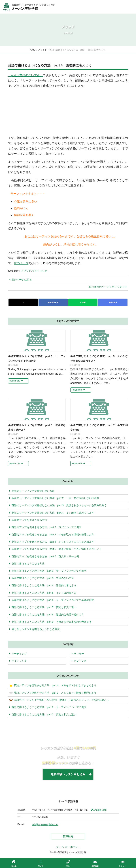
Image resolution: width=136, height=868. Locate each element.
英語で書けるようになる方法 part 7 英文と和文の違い (43, 607)
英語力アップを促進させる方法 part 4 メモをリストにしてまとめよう (52, 542)
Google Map (99, 810)
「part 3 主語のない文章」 (25, 75)
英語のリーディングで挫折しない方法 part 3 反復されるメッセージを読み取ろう (58, 505)
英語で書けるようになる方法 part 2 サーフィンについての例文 (48, 571)
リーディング (19, 654)
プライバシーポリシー (68, 847)
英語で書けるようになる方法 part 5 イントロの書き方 (43, 593)
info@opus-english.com (45, 824)
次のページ (21, 263)
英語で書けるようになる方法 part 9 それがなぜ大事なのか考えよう (50, 622)
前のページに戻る (22, 280)
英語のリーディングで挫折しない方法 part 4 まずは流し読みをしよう (52, 513)
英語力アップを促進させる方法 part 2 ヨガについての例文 (45, 527)
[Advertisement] (35, 111)
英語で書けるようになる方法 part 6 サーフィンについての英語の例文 (52, 600)
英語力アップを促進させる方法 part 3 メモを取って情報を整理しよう (52, 534)
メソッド (26, 271)
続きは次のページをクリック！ (107, 287)
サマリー (79, 654)
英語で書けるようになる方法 (27, 564)
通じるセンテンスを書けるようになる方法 (35, 629)
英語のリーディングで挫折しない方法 (32, 491)
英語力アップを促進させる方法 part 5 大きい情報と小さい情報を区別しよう (56, 549)
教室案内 (68, 836)
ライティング (39, 271)
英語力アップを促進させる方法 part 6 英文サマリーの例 (44, 556)
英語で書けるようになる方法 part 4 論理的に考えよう (43, 585)
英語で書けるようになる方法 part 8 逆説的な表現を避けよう (47, 615)
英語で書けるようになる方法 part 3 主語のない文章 (42, 578)
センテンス (80, 661)
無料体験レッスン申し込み (68, 774)
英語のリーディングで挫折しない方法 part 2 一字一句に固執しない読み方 (54, 498)
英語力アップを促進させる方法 (28, 520)
